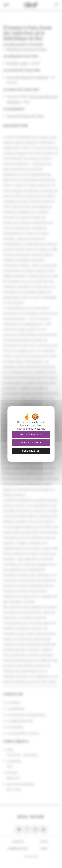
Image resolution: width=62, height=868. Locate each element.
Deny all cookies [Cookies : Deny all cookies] (31, 443)
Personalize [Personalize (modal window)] (31, 451)
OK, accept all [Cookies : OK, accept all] (31, 434)
